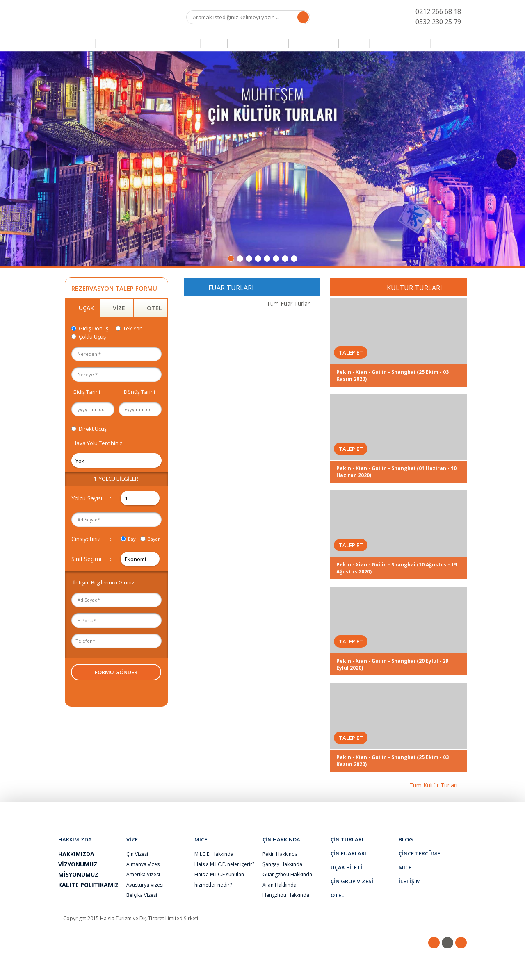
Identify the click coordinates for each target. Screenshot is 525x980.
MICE (445, 43)
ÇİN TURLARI (121, 43)
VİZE (214, 43)
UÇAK (86, 308)
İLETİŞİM (425, 810)
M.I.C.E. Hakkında (214, 854)
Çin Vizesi (137, 854)
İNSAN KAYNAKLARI (255, 810)
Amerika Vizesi (143, 874)
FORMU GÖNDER (116, 672)
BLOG (204, 810)
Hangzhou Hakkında (286, 895)
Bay (132, 539)
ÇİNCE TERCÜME (400, 43)
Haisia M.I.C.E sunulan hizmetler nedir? (219, 880)
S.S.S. (387, 810)
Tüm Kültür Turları (433, 785)
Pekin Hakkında (280, 854)
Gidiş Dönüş (94, 328)
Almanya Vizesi (144, 864)
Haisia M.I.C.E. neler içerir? (224, 864)
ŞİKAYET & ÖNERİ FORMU (329, 810)
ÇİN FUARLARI (173, 43)
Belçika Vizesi (142, 895)
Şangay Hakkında (282, 864)
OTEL (354, 43)
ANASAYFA (73, 43)
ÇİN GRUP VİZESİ (258, 43)
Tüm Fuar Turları (289, 304)
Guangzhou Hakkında (287, 874)
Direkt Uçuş (93, 429)
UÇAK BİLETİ (314, 43)
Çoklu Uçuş (92, 337)
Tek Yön (133, 328)
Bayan (154, 539)
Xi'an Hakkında (280, 885)
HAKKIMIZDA (106, 810)
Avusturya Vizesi (145, 885)
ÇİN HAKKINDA (159, 810)
